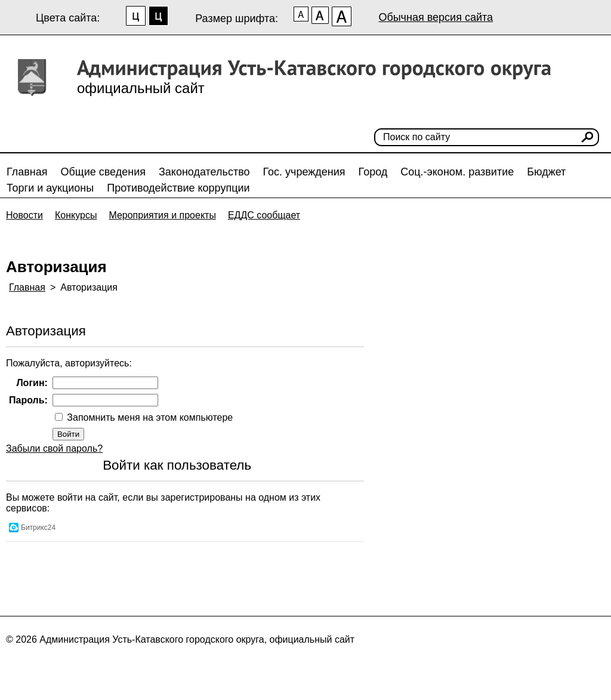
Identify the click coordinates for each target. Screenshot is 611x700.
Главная (27, 172)
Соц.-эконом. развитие (457, 172)
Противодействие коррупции (178, 188)
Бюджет (546, 172)
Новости (24, 215)
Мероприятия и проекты (162, 215)
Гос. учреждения (304, 172)
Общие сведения (103, 172)
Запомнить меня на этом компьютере (149, 417)
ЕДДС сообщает (264, 215)
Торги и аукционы (50, 188)
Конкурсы (76, 215)
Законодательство (204, 172)
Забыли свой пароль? (54, 448)
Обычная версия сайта (436, 17)
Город (373, 172)
